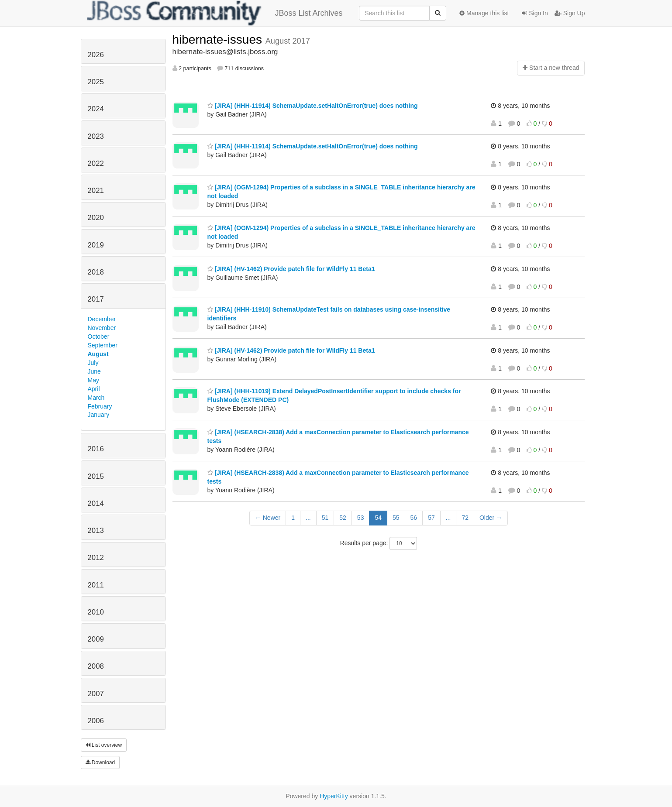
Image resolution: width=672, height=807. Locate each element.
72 (465, 518)
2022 (96, 163)
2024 (96, 109)
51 (325, 518)
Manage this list (484, 13)
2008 (96, 666)
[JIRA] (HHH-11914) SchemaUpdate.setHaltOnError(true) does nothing (313, 106)
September (103, 345)
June (94, 371)
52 (343, 518)
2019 (96, 245)
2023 (96, 136)
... (308, 518)
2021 (96, 191)
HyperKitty (334, 796)
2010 (96, 612)
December (102, 319)
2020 (96, 218)
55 (396, 518)
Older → (491, 518)
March (96, 398)
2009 (96, 639)
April (94, 389)
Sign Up (570, 13)
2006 (96, 721)
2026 (96, 55)
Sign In (535, 13)
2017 (96, 299)
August (98, 354)
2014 (96, 503)
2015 (96, 476)
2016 (96, 449)
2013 (96, 531)
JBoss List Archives (215, 13)
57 (431, 518)
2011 (96, 585)
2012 (96, 558)
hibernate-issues (219, 39)
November (102, 328)
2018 (96, 272)
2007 (96, 694)
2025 (96, 82)
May (93, 380)
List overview (104, 745)
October (99, 337)
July (93, 363)
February (100, 406)
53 (361, 518)
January (99, 415)
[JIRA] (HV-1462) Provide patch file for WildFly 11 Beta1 (291, 269)
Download (100, 762)
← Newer (268, 518)
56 (414, 518)
